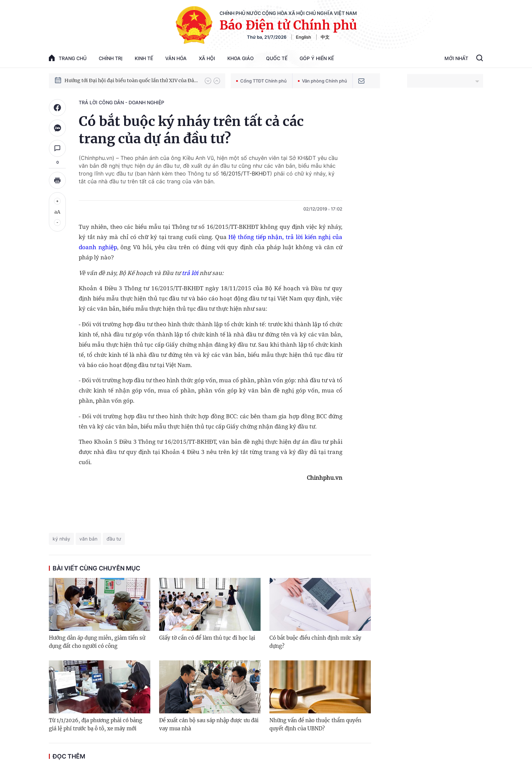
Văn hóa (176, 58)
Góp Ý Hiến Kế (317, 58)
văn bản (88, 539)
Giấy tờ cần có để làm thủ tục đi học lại (207, 638)
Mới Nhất (456, 58)
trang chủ (68, 58)
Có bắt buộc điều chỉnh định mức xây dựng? (315, 642)
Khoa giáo (241, 58)
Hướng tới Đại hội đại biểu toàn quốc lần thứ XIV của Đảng (131, 80)
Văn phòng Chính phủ (322, 81)
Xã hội (207, 58)
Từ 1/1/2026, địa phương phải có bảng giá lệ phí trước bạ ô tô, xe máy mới (96, 724)
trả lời (190, 273)
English (303, 37)
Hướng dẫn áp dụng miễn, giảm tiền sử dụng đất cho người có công (97, 642)
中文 (325, 37)
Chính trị (111, 58)
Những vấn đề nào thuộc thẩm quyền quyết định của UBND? (315, 724)
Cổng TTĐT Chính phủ (261, 81)
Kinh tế (144, 58)
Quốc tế (277, 58)
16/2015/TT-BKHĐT (245, 174)
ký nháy (61, 539)
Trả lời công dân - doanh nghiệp (121, 102)
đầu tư (114, 539)
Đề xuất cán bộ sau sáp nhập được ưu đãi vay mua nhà (209, 724)
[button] (208, 81)
